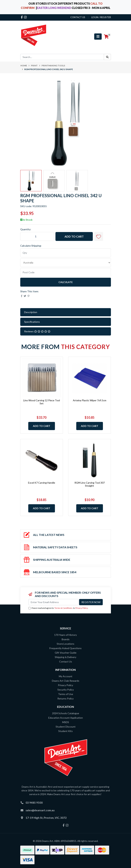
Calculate (66, 282)
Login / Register (101, 17)
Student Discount (66, 727)
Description (31, 312)
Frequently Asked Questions (65, 648)
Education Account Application (66, 718)
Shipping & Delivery (65, 657)
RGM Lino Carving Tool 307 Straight (90, 484)
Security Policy (66, 690)
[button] (99, 236)
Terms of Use (66, 694)
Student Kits (65, 731)
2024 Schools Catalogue (66, 713)
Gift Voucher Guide (66, 653)
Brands (66, 639)
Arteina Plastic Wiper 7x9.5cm (90, 400)
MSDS (66, 722)
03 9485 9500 (34, 803)
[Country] (66, 263)
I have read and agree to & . (58, 608)
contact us (78, 17)
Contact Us (66, 661)
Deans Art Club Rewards (66, 681)
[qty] (66, 253)
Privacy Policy (82, 608)
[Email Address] (53, 602)
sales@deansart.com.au (40, 810)
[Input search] (62, 57)
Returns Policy (65, 698)
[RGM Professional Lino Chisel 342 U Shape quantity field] (37, 236)
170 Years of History (65, 635)
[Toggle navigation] (98, 37)
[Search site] (107, 57)
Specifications (32, 322)
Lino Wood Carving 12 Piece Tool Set (42, 402)
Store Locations (65, 644)
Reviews (37, 331)
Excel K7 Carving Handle (42, 483)
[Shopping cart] (106, 37)
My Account (66, 676)
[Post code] (66, 272)
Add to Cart (74, 236)
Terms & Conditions (63, 608)
